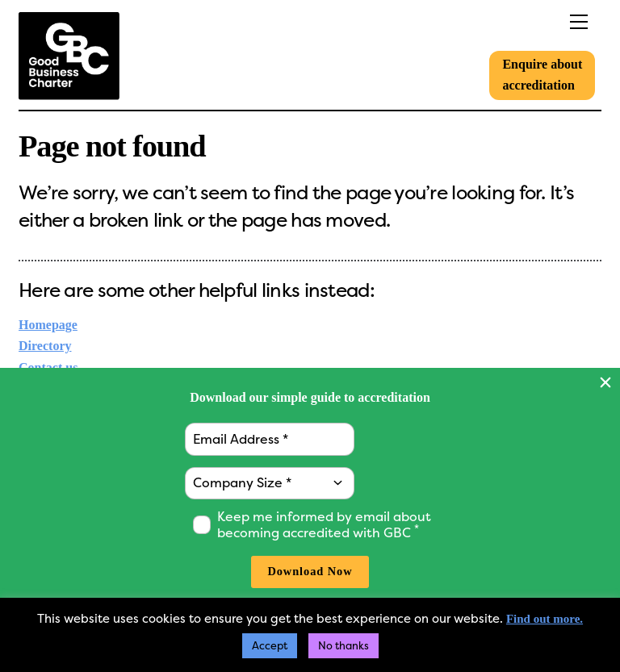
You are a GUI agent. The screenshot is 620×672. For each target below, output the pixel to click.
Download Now (310, 571)
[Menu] (546, 22)
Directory (45, 346)
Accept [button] (270, 646)
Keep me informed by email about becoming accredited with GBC (324, 525)
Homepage (48, 325)
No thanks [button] (344, 646)
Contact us (48, 367)
